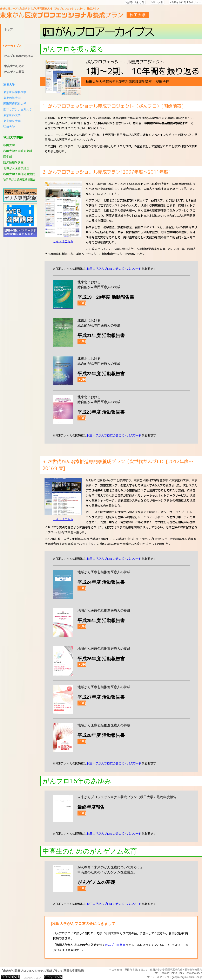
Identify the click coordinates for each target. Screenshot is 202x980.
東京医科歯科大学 (15, 92)
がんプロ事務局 (115, 945)
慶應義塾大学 (12, 98)
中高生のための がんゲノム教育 (14, 69)
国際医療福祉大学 (15, 104)
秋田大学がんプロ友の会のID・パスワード (114, 269)
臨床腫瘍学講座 (13, 162)
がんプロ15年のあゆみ (19, 56)
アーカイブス (13, 46)
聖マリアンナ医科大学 (18, 109)
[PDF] (82, 303)
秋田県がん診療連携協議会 (19, 179)
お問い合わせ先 (136, 2)
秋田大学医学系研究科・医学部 (19, 154)
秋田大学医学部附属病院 (19, 174)
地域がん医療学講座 (16, 168)
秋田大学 (9, 145)
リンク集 (158, 2)
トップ (8, 29)
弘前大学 (9, 127)
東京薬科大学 (12, 121)
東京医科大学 (12, 115)
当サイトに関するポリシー (186, 2)
